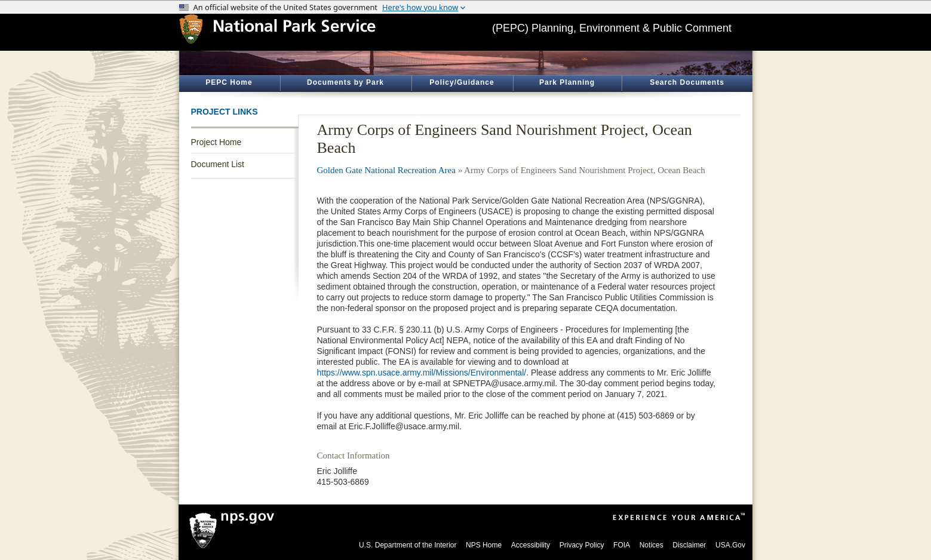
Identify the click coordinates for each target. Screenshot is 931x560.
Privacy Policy (582, 545)
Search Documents (687, 82)
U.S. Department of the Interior (408, 545)
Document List (218, 164)
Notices (652, 545)
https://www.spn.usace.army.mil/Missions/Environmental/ (422, 373)
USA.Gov (730, 545)
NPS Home (484, 545)
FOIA (622, 545)
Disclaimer (689, 545)
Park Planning (567, 82)
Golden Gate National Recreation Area (386, 170)
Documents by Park (345, 82)
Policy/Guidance (462, 82)
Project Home (216, 142)
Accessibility (531, 545)
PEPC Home (229, 82)
